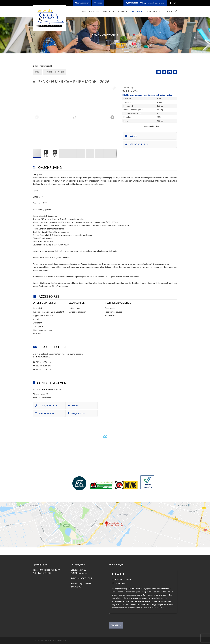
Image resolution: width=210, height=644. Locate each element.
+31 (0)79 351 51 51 (137, 144)
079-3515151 (133, 3)
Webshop (98, 3)
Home (84, 11)
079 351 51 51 (87, 578)
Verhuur (121, 11)
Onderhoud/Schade (154, 11)
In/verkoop (135, 11)
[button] (114, 88)
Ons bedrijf (107, 11)
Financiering (94, 11)
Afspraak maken (82, 3)
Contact (169, 11)
